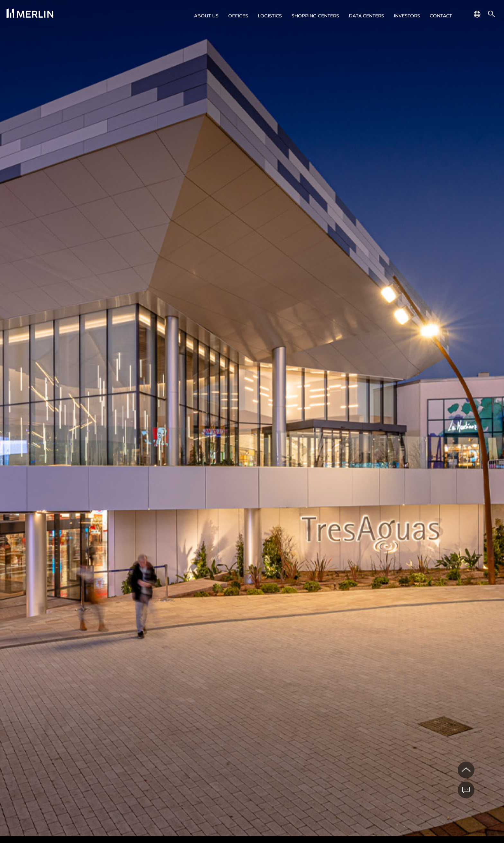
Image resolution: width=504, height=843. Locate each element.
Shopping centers (315, 16)
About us (206, 16)
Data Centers (366, 16)
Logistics (270, 16)
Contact (441, 16)
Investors (407, 16)
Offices (238, 16)
